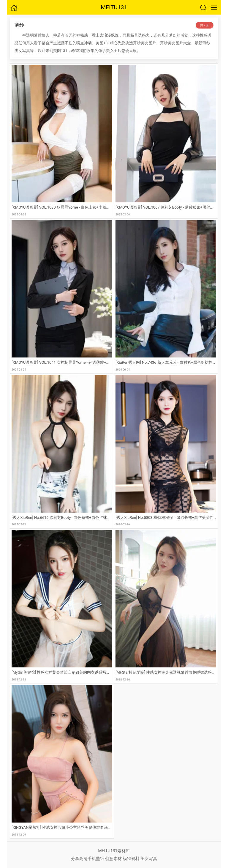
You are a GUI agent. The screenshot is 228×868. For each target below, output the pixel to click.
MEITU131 (114, 7)
